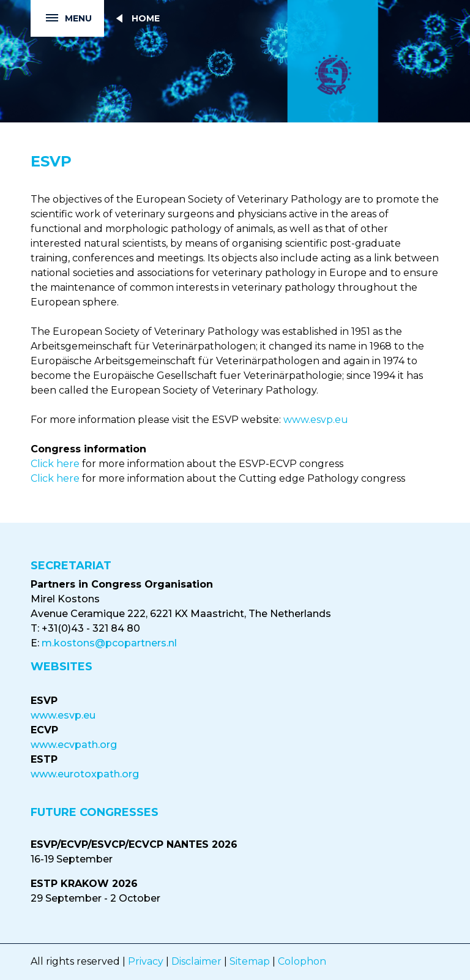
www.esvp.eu (316, 420)
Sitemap (250, 961)
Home (146, 18)
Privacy (146, 961)
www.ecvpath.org (74, 745)
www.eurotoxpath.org (85, 774)
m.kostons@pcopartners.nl (109, 643)
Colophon (302, 961)
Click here (55, 464)
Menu (61, 19)
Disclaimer (196, 961)
